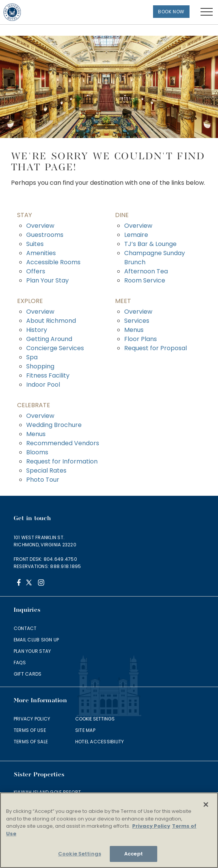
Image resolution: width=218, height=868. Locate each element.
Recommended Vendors (63, 443)
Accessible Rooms (53, 262)
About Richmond (51, 321)
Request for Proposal (156, 348)
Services (137, 321)
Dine (122, 215)
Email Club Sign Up (36, 640)
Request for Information (62, 461)
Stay (24, 215)
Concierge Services (55, 348)
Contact (25, 628)
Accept (133, 854)
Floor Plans (141, 339)
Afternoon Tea (146, 271)
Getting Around (49, 339)
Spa (32, 357)
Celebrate (34, 405)
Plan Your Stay (47, 280)
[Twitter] (30, 583)
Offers (36, 271)
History (37, 330)
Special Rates (46, 470)
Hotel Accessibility (100, 742)
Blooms (37, 452)
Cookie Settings (95, 719)
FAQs (20, 663)
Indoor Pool (43, 385)
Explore (30, 301)
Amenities (41, 253)
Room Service (145, 280)
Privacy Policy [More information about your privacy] (151, 826)
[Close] (206, 805)
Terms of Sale (31, 742)
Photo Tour (43, 480)
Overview (40, 226)
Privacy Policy (32, 719)
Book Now (171, 12)
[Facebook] (19, 583)
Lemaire (136, 235)
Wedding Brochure (54, 425)
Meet (123, 301)
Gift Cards (28, 674)
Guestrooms (45, 235)
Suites (35, 244)
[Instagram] (41, 583)
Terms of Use (30, 730)
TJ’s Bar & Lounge (150, 244)
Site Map (85, 730)
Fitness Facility (48, 375)
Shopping (40, 366)
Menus (134, 330)
